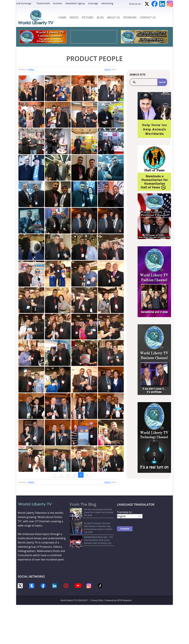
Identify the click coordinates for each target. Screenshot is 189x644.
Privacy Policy (97, 600)
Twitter (147, 4)
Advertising (107, 3)
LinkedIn (162, 4)
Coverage (93, 3)
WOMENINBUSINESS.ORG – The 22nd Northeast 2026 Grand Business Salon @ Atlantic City (89, 531)
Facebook (154, 4)
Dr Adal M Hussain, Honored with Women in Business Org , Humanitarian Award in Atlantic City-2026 (92, 520)
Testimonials (43, 3)
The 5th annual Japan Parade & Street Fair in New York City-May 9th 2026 (92, 511)
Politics (31, 69)
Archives (58, 3)
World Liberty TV (68, 600)
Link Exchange (24, 3)
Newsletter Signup (75, 3)
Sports (108, 69)
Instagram (170, 4)
